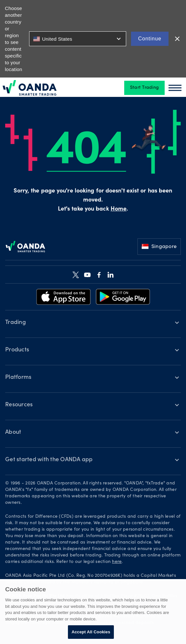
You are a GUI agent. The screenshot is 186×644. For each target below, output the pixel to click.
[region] (93, 612)
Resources (19, 405)
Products (17, 350)
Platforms (18, 378)
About (13, 432)
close (177, 39)
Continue (150, 39)
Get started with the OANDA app (49, 460)
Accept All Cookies (91, 632)
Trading (16, 323)
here (117, 562)
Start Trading (144, 88)
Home (119, 209)
